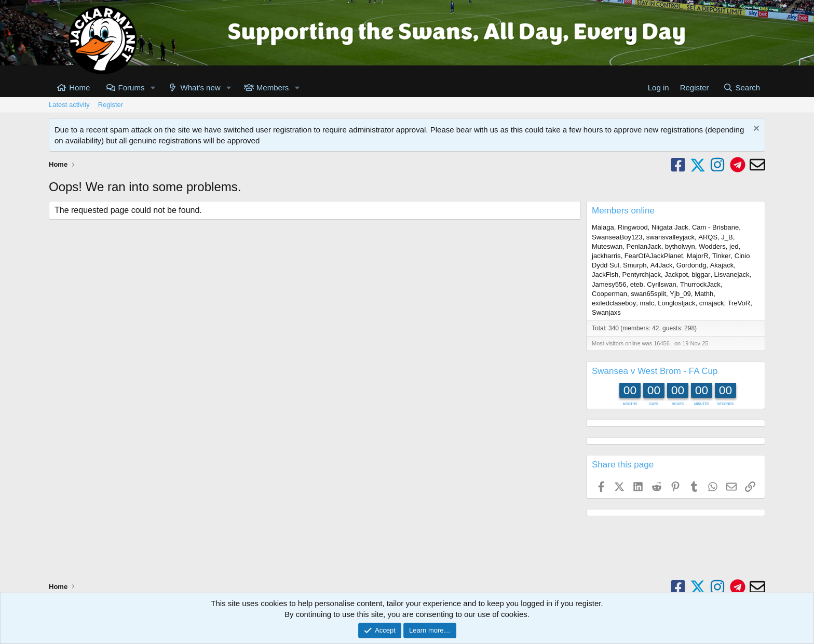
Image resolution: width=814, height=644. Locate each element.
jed (734, 246)
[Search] (742, 88)
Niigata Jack (670, 227)
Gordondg (691, 265)
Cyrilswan (661, 284)
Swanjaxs (606, 312)
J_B (727, 237)
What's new (201, 88)
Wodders (712, 246)
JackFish (605, 274)
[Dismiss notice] (755, 130)
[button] (153, 88)
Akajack (722, 265)
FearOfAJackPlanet (654, 256)
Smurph (635, 265)
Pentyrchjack (642, 274)
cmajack (712, 303)
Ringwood (633, 227)
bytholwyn (680, 246)
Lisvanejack (732, 274)
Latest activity (69, 105)
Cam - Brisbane (715, 227)
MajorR (698, 256)
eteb (637, 284)
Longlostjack (676, 303)
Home (79, 88)
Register (111, 105)
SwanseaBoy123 (617, 237)
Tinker (722, 256)
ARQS (708, 237)
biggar (701, 274)
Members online (623, 211)
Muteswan (607, 246)
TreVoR (739, 303)
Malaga (603, 227)
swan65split (648, 294)
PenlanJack (643, 246)
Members (273, 88)
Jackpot (676, 274)
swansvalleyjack (670, 237)
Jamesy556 (609, 284)
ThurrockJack (700, 284)
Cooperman (609, 294)
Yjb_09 (680, 294)
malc (647, 303)
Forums (132, 88)
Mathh (704, 294)
